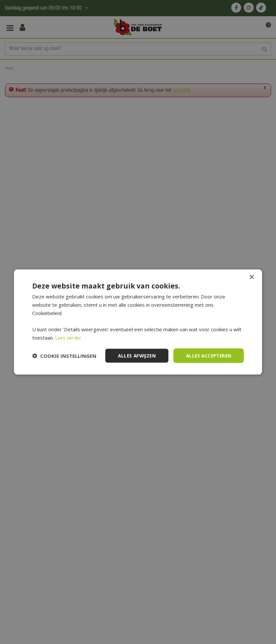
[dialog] (138, 322)
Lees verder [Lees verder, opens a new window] (69, 337)
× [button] (251, 277)
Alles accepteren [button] (207, 355)
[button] (64, 355)
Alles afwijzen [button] (134, 355)
